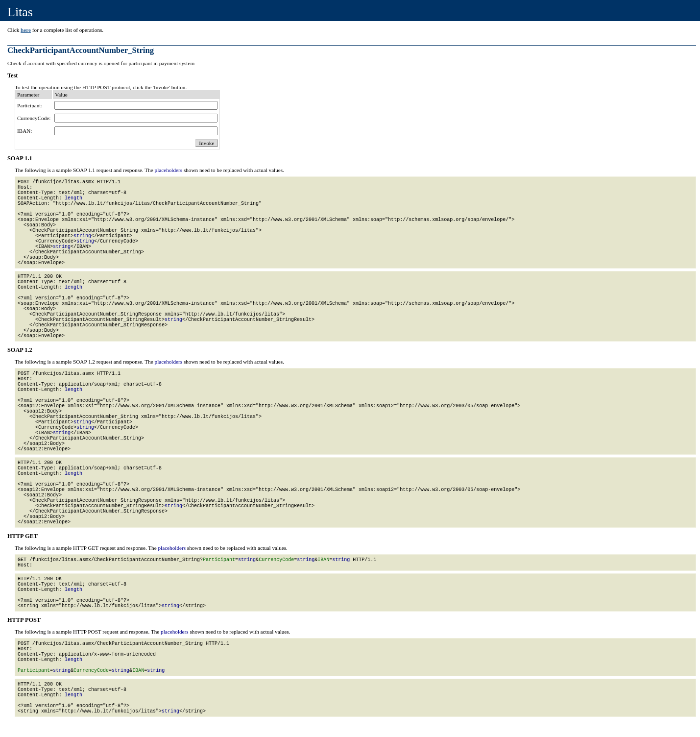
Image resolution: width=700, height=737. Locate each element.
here (26, 30)
